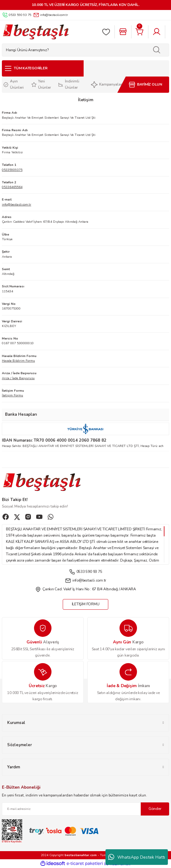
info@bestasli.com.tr (17, 205)
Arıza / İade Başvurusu (18, 378)
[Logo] (36, 32)
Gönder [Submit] (155, 809)
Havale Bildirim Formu (18, 361)
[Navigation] (43, 68)
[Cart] (140, 32)
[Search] (85, 50)
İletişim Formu (12, 395)
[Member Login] (157, 32)
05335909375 (12, 170)
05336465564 (12, 187)
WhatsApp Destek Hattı (137, 857)
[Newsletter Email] (85, 809)
